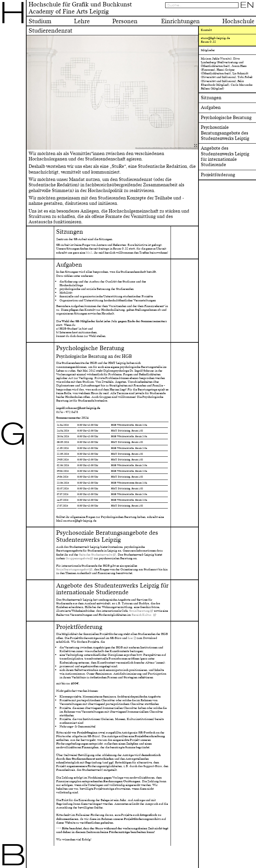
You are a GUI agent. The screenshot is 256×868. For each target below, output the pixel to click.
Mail (89, 253)
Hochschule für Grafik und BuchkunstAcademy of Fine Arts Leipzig (80, 8)
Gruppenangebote (78, 558)
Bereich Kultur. (142, 615)
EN (247, 5)
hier (131, 638)
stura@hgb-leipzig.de (215, 38)
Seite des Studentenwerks (96, 555)
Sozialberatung (139, 611)
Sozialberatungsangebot (72, 569)
